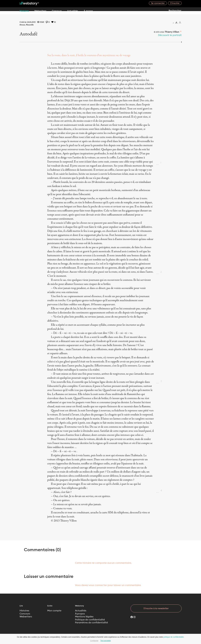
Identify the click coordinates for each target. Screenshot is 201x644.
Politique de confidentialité (91, 620)
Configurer (94, 641)
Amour (23, 25)
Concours (62, 11)
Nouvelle (31, 25)
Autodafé (31, 34)
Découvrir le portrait (170, 35)
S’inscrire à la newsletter (156, 608)
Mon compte (55, 611)
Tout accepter (106, 641)
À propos (98, 11)
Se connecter (158, 3)
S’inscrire (175, 3)
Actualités (80, 11)
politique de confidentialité (174, 637)
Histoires (24, 11)
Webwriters (43, 11)
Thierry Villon (171, 32)
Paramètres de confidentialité (93, 623)
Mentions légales (85, 617)
